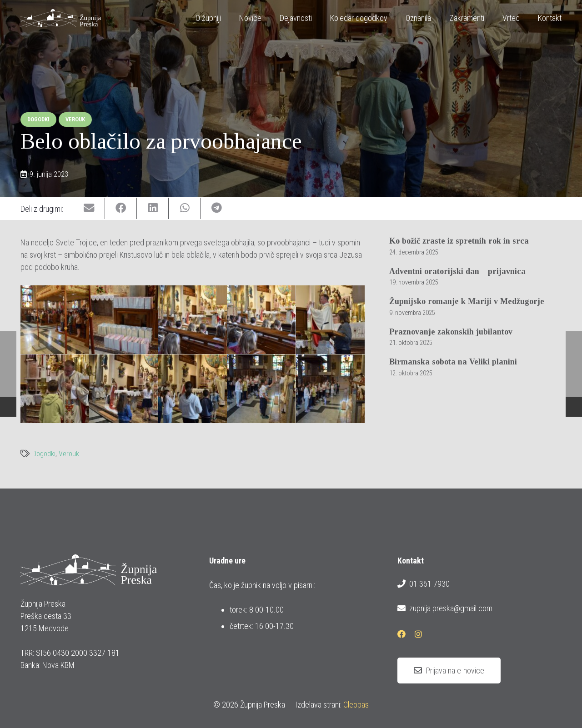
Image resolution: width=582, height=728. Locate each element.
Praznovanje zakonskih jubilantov (451, 332)
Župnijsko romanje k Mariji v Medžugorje (467, 301)
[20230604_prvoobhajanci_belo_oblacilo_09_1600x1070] (123, 389)
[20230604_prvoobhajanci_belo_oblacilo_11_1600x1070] (193, 389)
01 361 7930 (423, 584)
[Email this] (89, 208)
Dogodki (44, 454)
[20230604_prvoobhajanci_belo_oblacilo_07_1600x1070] (330, 320)
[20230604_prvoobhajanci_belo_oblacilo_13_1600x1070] (261, 389)
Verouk (69, 454)
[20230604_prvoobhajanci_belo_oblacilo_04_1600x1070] (193, 320)
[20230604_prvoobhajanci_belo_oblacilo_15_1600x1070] (330, 389)
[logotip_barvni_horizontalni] (61, 18)
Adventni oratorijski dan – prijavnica (457, 271)
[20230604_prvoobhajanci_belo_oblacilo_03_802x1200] (123, 320)
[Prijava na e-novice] (449, 671)
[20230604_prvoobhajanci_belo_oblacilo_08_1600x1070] (55, 389)
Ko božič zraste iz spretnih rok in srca (459, 241)
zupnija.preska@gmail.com (445, 608)
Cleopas (356, 705)
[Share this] (121, 208)
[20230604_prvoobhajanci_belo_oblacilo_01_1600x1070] (55, 320)
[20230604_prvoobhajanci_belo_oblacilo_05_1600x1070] (261, 320)
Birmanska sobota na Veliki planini (453, 362)
